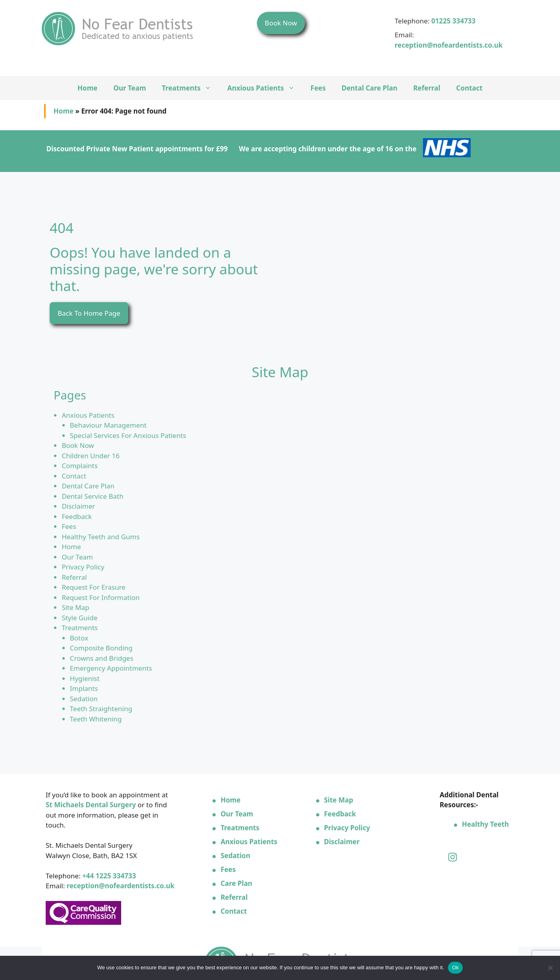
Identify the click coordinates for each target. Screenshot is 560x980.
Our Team (129, 88)
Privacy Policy (83, 567)
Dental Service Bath (92, 496)
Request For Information (100, 597)
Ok (455, 967)
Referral (427, 88)
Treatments (191, 88)
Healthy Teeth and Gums (100, 537)
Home (87, 88)
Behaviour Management (108, 425)
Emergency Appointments (111, 668)
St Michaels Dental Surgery (91, 805)
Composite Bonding (101, 648)
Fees (318, 88)
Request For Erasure (94, 587)
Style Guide (79, 618)
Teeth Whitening (96, 719)
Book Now (281, 23)
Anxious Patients (265, 88)
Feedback (77, 516)
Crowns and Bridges (102, 658)
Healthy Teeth (485, 824)
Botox (79, 638)
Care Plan (236, 883)
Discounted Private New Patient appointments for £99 (137, 149)
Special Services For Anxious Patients (128, 435)
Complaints (79, 466)
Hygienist (85, 678)
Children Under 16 (91, 456)
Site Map (75, 607)
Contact (469, 88)
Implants (84, 688)
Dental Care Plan (369, 88)
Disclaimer (78, 506)
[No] (550, 968)
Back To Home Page (89, 313)
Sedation (84, 699)
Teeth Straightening (101, 709)
